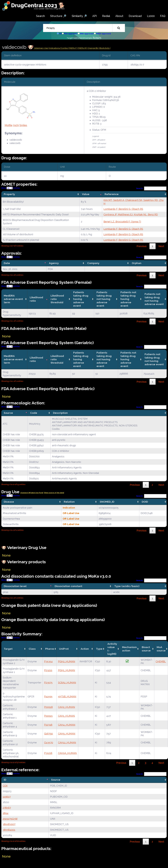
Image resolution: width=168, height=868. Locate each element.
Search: (151, 188)
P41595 (48, 697)
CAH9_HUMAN (67, 734)
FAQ (163, 16)
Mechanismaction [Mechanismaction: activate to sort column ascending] (129, 649)
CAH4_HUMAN (67, 725)
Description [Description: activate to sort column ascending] (60, 413)
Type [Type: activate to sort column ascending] (99, 649)
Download (135, 16)
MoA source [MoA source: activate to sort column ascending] (161, 649)
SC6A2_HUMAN (67, 683)
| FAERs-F (73, 48)
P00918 (48, 707)
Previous (142, 246)
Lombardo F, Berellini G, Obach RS (123, 209)
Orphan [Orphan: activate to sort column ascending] (137, 263)
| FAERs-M (82, 48)
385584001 (9, 830)
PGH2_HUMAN (67, 661)
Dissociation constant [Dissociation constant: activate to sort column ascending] (68, 586)
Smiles (23, 125)
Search (40, 16)
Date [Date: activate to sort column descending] (7, 263)
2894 (6, 813)
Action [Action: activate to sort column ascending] (85, 649)
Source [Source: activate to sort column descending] (8, 413)
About (119, 16)
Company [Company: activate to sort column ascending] (93, 263)
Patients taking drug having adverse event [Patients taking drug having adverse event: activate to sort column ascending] (81, 299)
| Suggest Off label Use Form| (32, 493)
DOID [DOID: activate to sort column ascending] (145, 502)
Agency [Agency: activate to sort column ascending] (54, 263)
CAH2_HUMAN (66, 707)
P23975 (97, 38)
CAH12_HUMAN (67, 743)
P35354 (48, 661)
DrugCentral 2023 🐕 (38, 5)
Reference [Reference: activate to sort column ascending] (112, 194)
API (95, 16)
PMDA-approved (103, 34)
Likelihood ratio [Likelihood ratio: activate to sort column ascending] (36, 299)
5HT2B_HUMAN (67, 697)
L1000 (151, 16)
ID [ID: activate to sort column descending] (5, 780)
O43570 (49, 743)
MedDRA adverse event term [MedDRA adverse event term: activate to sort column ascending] (13, 299)
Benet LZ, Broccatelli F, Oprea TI (122, 222)
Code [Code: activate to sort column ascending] (34, 413)
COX (5, 786)
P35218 (48, 753)
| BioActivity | (104, 48)
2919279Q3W (10, 819)
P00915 (48, 716)
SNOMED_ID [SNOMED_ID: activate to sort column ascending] (107, 502)
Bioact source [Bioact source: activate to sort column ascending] (146, 649)
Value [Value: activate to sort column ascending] (86, 194)
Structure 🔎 (58, 16)
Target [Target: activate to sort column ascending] (8, 649)
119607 (7, 797)
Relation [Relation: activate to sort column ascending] (69, 502)
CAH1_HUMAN (66, 716)
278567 (7, 808)
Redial (106, 16)
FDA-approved (71, 34)
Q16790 (49, 734)
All (60, 34)
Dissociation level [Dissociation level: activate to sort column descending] (15, 586)
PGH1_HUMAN (66, 670)
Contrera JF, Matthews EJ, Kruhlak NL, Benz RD (131, 214)
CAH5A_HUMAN (67, 753)
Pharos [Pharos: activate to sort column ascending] (50, 649)
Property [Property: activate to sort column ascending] (9, 194)
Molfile (9, 125)
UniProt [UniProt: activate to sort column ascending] (64, 649)
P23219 (48, 670)
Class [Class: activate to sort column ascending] (32, 649)
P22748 (48, 725)
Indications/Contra (59, 48)
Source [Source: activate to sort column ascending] (56, 780)
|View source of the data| (54, 493)
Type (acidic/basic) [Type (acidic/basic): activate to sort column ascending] (127, 586)
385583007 (9, 824)
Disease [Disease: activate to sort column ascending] (9, 502)
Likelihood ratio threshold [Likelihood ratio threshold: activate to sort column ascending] (57, 299)
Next (161, 246)
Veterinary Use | (41, 48)
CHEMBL (161, 661)
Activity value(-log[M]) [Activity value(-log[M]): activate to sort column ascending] (112, 649)
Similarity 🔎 (79, 16)
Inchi (16, 125)
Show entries (10, 188)
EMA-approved (87, 34)
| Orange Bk (93, 48)
